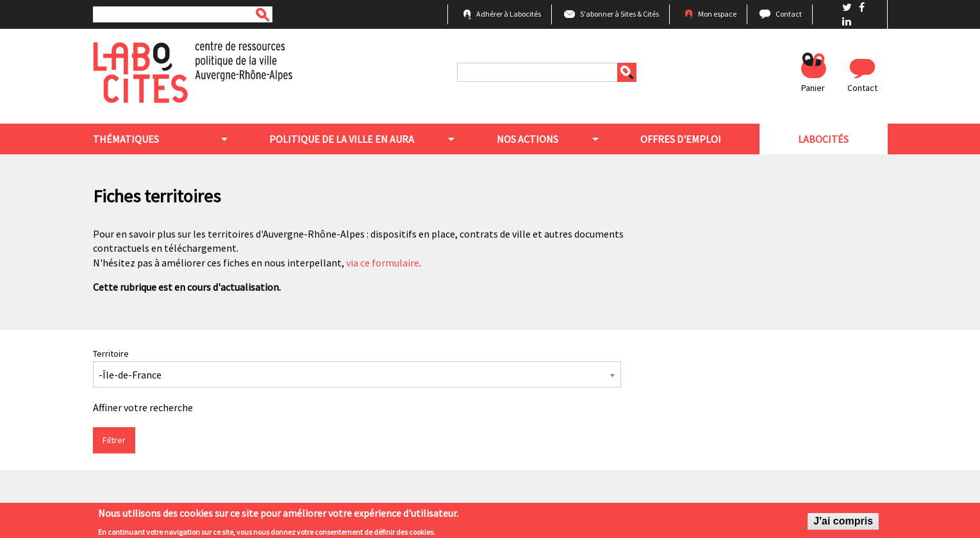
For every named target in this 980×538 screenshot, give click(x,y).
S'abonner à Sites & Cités (619, 14)
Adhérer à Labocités (509, 14)
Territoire (111, 354)
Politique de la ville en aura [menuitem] (342, 139)
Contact (789, 14)
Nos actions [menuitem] (527, 139)
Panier (813, 88)
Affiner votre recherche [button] (143, 407)
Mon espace (717, 14)
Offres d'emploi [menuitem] (681, 139)
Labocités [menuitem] (823, 139)
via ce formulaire (383, 263)
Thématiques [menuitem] (126, 139)
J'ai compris (843, 524)
